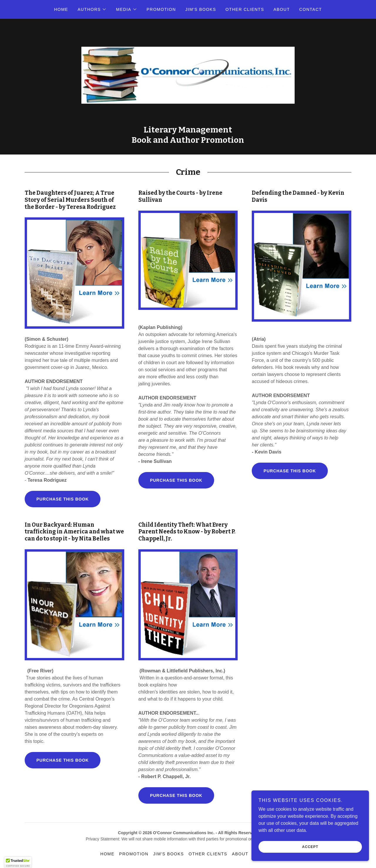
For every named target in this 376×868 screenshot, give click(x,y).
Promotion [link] (161, 9)
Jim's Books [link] (201, 9)
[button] (92, 9)
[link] (188, 75)
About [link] (282, 9)
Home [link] (61, 9)
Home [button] (108, 854)
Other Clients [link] (245, 9)
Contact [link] (311, 9)
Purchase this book (63, 499)
